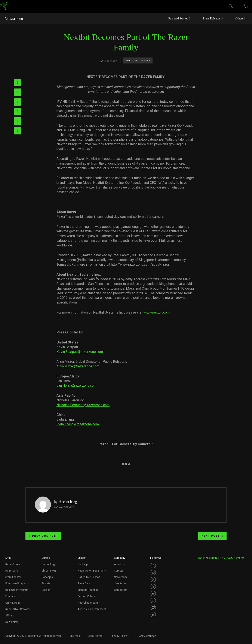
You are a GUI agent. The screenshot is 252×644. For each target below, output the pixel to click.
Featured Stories (179, 18)
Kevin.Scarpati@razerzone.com (80, 352)
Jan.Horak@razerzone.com (76, 385)
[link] (4, 7)
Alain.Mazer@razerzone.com (78, 366)
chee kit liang (68, 502)
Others (241, 18)
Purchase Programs (17, 584)
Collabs (46, 590)
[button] (8, 559)
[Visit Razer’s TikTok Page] (153, 601)
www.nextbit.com (157, 312)
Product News (138, 60)
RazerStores (13, 564)
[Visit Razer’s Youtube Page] (153, 594)
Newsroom (14, 18)
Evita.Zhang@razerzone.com (78, 424)
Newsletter (12, 622)
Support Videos (87, 596)
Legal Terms (95, 636)
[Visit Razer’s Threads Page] (153, 579)
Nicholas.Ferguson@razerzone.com (83, 405)
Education (11, 596)
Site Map (75, 636)
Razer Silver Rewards (18, 609)
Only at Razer (13, 603)
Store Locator (13, 577)
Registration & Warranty (92, 571)
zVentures (120, 584)
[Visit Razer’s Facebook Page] (153, 565)
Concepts (47, 577)
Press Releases (213, 18)
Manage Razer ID (88, 590)
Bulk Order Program (17, 590)
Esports (46, 584)
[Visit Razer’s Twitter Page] (153, 587)
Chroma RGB (49, 571)
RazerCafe (12, 571)
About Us (119, 564)
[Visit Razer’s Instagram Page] (153, 572)
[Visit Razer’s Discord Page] (153, 615)
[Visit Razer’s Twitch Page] (153, 608)
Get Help (83, 564)
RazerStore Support (89, 577)
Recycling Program (89, 603)
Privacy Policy (119, 636)
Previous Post (43, 536)
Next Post (212, 536)
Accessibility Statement (92, 609)
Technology (48, 564)
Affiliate (10, 616)
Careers (119, 571)
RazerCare (84, 584)
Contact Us (121, 590)
